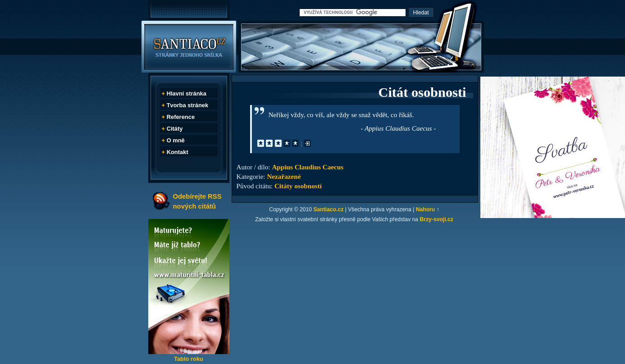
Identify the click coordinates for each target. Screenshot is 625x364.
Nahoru (426, 209)
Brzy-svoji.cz (437, 219)
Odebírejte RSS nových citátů (197, 201)
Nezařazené (284, 176)
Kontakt (178, 152)
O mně (176, 140)
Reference (181, 117)
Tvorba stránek (188, 105)
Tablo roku (189, 359)
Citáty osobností (298, 186)
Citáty (175, 129)
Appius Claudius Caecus (308, 167)
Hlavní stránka (187, 93)
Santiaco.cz (328, 209)
